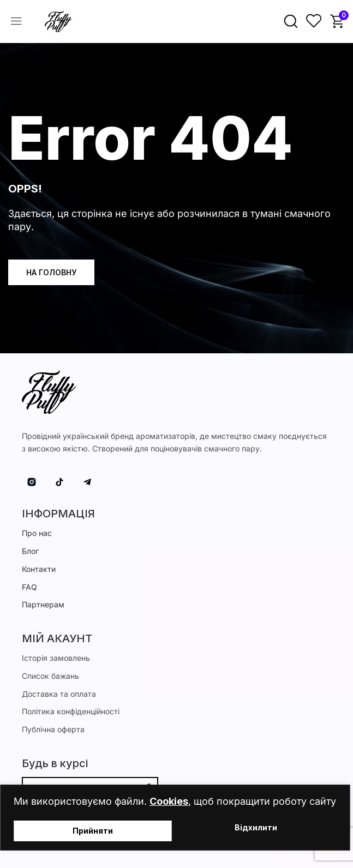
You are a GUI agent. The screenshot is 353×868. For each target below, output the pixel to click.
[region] (176, 818)
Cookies (169, 801)
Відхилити (256, 828)
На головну (51, 272)
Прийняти (93, 831)
